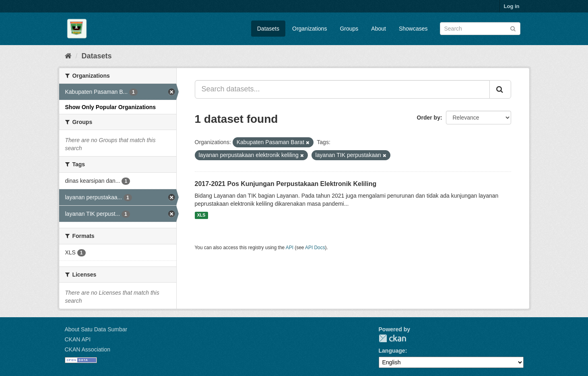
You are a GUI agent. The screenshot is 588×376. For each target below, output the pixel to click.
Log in (512, 6)
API (290, 248)
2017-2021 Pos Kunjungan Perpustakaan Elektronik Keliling (286, 184)
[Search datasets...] (342, 89)
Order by (429, 118)
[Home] (68, 56)
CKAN (392, 338)
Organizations (309, 29)
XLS (201, 215)
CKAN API (78, 339)
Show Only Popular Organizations (111, 107)
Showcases (413, 29)
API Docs (315, 248)
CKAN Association (88, 349)
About (379, 29)
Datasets (268, 29)
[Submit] (513, 28)
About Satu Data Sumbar (96, 329)
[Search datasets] (480, 29)
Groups (349, 29)
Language (392, 351)
